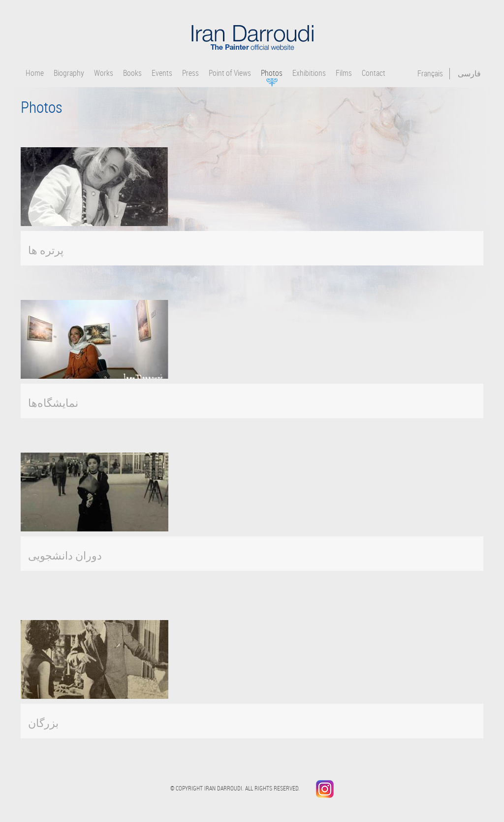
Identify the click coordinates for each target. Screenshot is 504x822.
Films (344, 73)
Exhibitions (309, 73)
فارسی (469, 73)
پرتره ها (46, 250)
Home (35, 73)
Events (162, 73)
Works (104, 73)
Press (190, 73)
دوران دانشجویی (65, 555)
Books (132, 73)
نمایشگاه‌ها (53, 403)
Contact (374, 73)
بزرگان (43, 723)
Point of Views (230, 73)
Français (430, 73)
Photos (272, 73)
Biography (69, 73)
